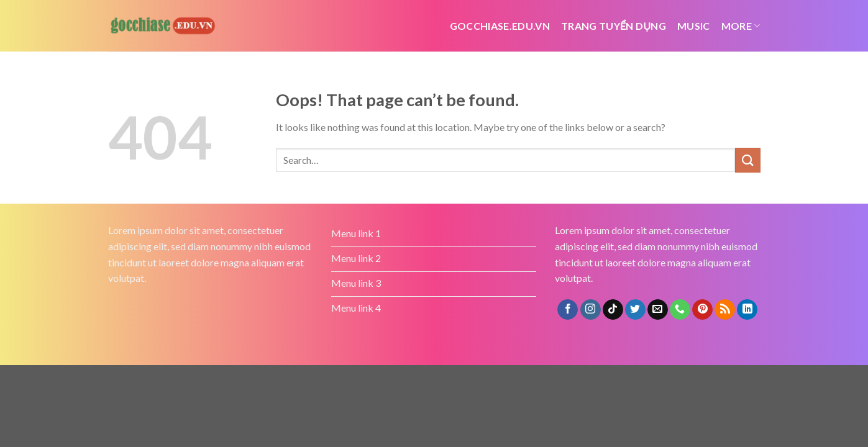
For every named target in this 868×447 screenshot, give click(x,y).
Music (694, 26)
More (741, 26)
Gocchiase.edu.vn (500, 26)
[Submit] (747, 160)
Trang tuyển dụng (614, 26)
